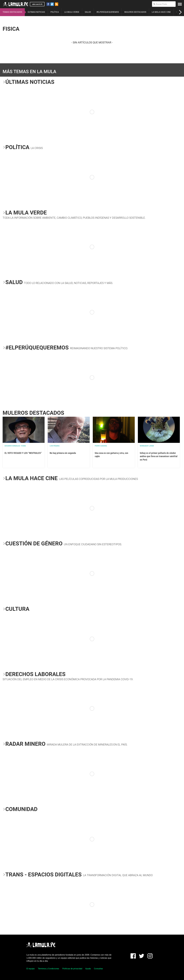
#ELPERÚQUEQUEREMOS (108, 12)
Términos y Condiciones (48, 969)
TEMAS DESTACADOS (12, 12)
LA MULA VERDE (72, 12)
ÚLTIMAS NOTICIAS (36, 12)
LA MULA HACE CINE (161, 12)
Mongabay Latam (147, 446)
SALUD (88, 12)
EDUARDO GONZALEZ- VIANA (15, 446)
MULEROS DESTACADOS (135, 12)
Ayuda (88, 969)
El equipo (31, 969)
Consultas (98, 969)
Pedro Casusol (101, 446)
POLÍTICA (55, 12)
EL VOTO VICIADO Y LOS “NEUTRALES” (23, 453)
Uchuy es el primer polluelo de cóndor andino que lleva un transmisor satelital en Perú (159, 456)
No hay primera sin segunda (63, 453)
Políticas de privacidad (72, 969)
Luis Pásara (55, 446)
